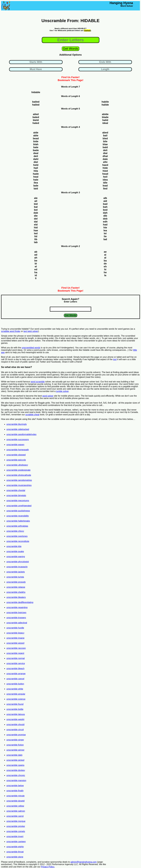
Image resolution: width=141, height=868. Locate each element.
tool (115, 359)
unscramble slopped (16, 455)
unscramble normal (16, 658)
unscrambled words (31, 348)
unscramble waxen (15, 445)
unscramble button (15, 684)
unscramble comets (16, 831)
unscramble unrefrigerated (19, 506)
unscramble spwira (15, 765)
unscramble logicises (16, 613)
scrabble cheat (32, 415)
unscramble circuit (15, 730)
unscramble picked (15, 760)
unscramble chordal (16, 490)
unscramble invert (15, 836)
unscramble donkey (16, 770)
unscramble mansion (16, 780)
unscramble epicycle (16, 460)
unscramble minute (15, 796)
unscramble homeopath (18, 450)
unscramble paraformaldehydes (21, 434)
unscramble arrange (16, 674)
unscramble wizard (15, 643)
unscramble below (15, 786)
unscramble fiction (15, 745)
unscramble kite (14, 546)
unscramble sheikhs (16, 592)
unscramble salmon (16, 811)
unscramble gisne (15, 857)
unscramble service (16, 663)
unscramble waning (16, 557)
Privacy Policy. (48, 867)
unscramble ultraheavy (17, 465)
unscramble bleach (15, 669)
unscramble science (16, 699)
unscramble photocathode (19, 475)
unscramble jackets (16, 572)
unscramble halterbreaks (18, 521)
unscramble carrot (15, 816)
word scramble (38, 382)
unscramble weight (15, 719)
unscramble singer (15, 740)
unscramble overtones (17, 536)
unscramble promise (16, 735)
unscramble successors (18, 439)
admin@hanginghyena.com (84, 862)
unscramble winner (15, 750)
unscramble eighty (15, 847)
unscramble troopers (16, 618)
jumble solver (62, 391)
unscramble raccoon (16, 648)
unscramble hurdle (15, 628)
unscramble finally (15, 791)
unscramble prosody (16, 582)
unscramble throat (15, 852)
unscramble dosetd (15, 801)
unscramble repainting (17, 607)
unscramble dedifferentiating (20, 602)
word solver (48, 396)
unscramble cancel (15, 679)
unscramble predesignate (18, 470)
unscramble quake (15, 551)
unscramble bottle (15, 709)
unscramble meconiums (18, 501)
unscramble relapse (16, 587)
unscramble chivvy (15, 531)
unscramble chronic (16, 775)
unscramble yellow (15, 806)
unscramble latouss (16, 714)
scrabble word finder (11, 331)
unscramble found (15, 704)
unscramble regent (15, 653)
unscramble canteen (16, 842)
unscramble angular (16, 694)
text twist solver (31, 331)
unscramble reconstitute (18, 541)
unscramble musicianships (19, 485)
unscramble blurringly (17, 424)
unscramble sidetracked (18, 429)
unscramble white (15, 689)
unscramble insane (15, 638)
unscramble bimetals (16, 495)
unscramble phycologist (18, 562)
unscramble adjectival (17, 623)
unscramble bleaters (16, 597)
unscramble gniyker (16, 826)
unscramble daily (14, 755)
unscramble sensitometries (19, 480)
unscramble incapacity (17, 567)
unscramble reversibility (18, 516)
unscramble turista (15, 577)
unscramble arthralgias (17, 526)
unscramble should (15, 724)
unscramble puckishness (18, 511)
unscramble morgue (16, 821)
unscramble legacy (15, 633)
